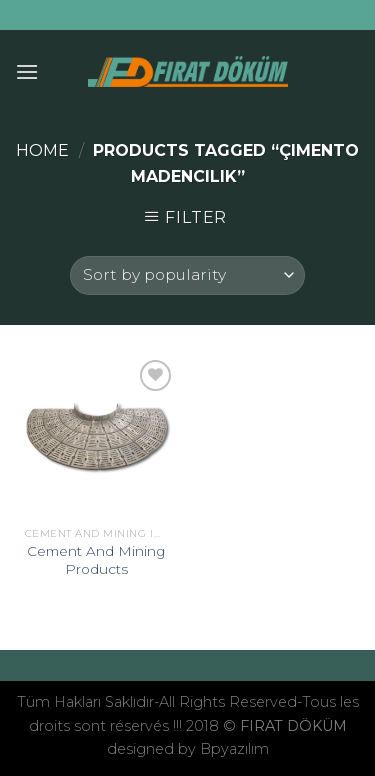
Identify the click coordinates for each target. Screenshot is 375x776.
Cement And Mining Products (96, 560)
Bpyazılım (234, 749)
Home (42, 150)
